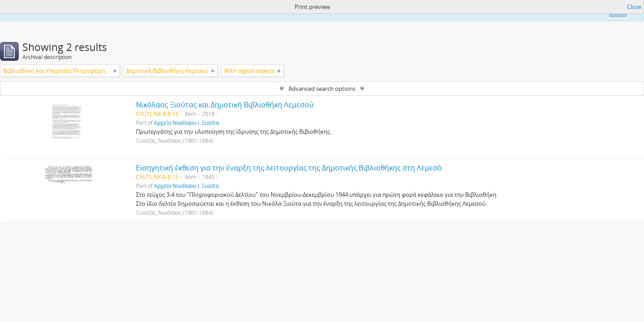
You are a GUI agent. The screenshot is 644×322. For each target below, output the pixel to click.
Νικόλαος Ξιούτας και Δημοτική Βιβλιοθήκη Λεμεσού (225, 105)
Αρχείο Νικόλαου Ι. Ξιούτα (186, 123)
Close (634, 7)
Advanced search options (322, 89)
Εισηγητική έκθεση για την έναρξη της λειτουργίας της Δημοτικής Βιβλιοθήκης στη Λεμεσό (289, 168)
